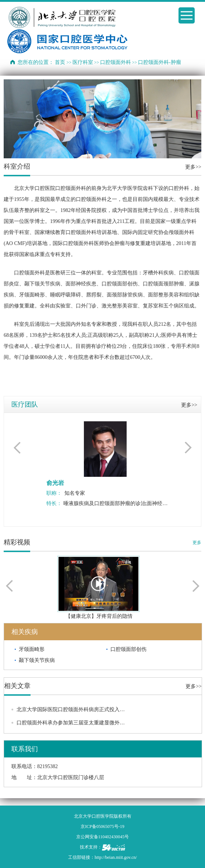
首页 (60, 62)
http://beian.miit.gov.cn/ (116, 857)
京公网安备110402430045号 (103, 837)
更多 (197, 543)
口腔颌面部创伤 (128, 649)
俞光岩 (55, 483)
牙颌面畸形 (32, 649)
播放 (98, 584)
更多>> (193, 167)
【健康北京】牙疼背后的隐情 (99, 616)
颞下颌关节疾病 (37, 660)
